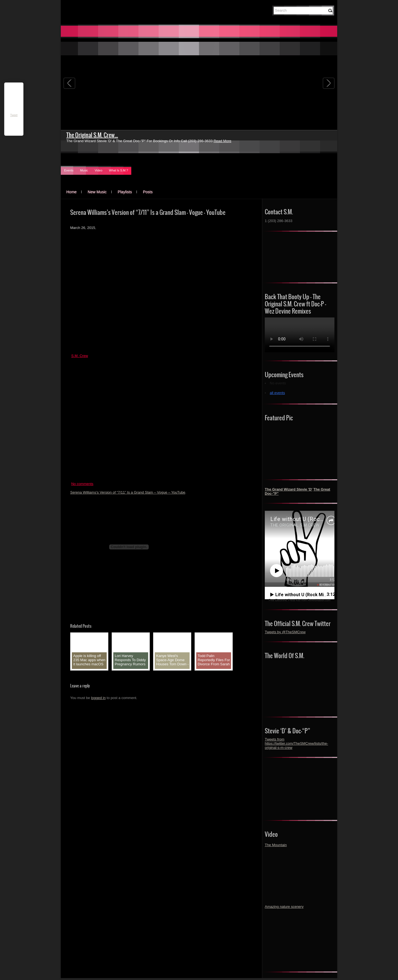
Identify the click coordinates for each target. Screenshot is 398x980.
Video (98, 170)
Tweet (14, 115)
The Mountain (276, 845)
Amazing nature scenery (284, 907)
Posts (148, 192)
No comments (82, 484)
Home (71, 192)
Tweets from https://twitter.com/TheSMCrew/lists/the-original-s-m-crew (296, 743)
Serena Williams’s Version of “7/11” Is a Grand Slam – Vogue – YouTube (128, 492)
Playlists (125, 192)
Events (69, 170)
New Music (97, 192)
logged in (98, 698)
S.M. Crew (80, 356)
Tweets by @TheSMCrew (285, 632)
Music (84, 170)
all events (277, 393)
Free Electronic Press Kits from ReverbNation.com (299, 600)
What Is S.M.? (118, 170)
